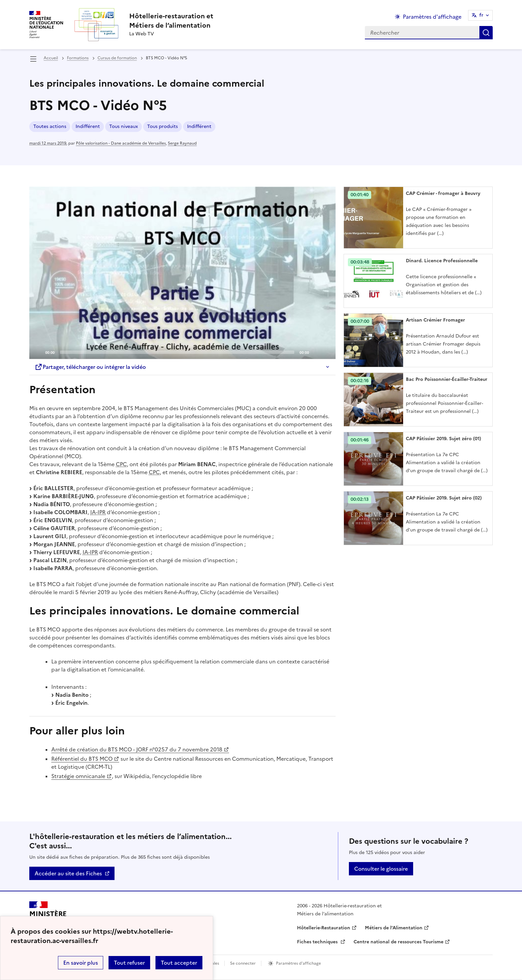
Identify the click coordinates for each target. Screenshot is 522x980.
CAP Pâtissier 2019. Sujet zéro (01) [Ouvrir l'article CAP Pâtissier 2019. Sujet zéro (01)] (443, 439)
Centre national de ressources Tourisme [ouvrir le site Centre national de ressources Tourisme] (398, 942)
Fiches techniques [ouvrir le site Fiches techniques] (318, 942)
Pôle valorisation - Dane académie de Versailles (121, 143)
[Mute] (316, 352)
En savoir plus (81, 963)
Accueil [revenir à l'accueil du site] (51, 58)
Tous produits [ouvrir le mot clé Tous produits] (162, 126)
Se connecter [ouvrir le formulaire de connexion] (243, 963)
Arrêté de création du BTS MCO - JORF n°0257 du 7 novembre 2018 (137, 749)
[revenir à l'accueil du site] (171, 21)
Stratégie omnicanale (78, 776)
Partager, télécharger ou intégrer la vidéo (90, 367)
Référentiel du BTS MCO (82, 759)
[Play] (182, 273)
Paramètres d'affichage (298, 963)
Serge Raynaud (182, 143)
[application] (182, 273)
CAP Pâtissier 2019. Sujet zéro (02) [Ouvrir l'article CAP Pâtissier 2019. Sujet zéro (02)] (444, 498)
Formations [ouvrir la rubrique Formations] (78, 58)
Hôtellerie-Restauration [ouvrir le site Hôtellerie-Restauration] (324, 928)
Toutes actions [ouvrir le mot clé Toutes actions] (50, 126)
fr (481, 15)
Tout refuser (129, 963)
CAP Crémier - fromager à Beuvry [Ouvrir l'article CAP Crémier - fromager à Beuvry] (443, 193)
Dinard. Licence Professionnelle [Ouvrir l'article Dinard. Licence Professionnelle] (442, 261)
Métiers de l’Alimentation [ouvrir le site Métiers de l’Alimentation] (394, 928)
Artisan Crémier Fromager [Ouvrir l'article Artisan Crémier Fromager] (435, 320)
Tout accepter (179, 963)
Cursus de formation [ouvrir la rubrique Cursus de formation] (117, 58)
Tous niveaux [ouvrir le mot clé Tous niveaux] (124, 126)
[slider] (177, 352)
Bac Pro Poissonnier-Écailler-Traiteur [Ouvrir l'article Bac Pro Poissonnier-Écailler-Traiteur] (447, 379)
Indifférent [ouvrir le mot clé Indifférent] (88, 126)
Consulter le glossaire (381, 869)
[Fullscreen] (327, 352)
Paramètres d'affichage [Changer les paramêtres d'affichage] (432, 17)
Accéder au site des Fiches (68, 873)
